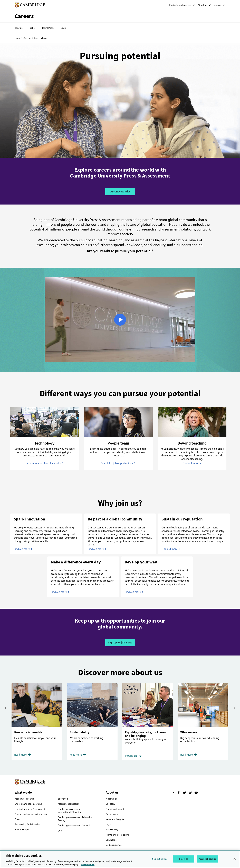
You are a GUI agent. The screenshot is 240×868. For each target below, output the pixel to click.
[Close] (235, 859)
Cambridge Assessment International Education (70, 811)
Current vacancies (120, 192)
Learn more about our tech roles (43, 463)
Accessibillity (112, 830)
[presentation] (5, 708)
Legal (108, 824)
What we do (112, 799)
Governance (112, 814)
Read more (20, 755)
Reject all (184, 859)
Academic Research (24, 799)
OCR (60, 831)
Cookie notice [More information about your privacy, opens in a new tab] (88, 865)
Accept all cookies (208, 859)
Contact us (111, 840)
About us (202, 5)
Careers (217, 5)
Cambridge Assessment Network (74, 825)
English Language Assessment (30, 809)
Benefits (19, 28)
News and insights (115, 819)
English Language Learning (28, 804)
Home (17, 38)
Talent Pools (48, 28)
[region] (120, 859)
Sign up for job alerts (120, 643)
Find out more (191, 463)
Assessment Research (69, 804)
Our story (110, 804)
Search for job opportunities (117, 463)
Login (64, 28)
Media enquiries (114, 845)
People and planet (115, 809)
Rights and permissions (117, 835)
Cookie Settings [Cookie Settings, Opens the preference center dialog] (160, 859)
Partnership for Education (27, 824)
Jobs (32, 28)
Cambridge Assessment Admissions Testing (76, 819)
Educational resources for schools (31, 814)
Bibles (18, 819)
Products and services (180, 5)
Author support (22, 830)
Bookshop (63, 799)
